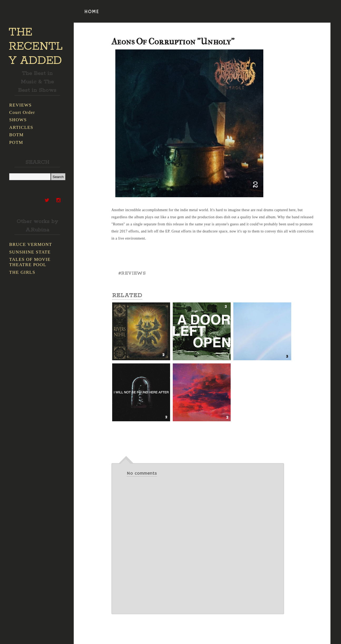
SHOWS (18, 120)
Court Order (22, 112)
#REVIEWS (132, 273)
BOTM (16, 135)
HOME (92, 12)
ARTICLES (21, 127)
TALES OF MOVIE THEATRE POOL (30, 262)
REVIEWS (20, 105)
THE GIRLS (22, 272)
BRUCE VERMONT (31, 244)
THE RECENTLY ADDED (36, 47)
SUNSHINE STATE (30, 252)
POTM (16, 142)
